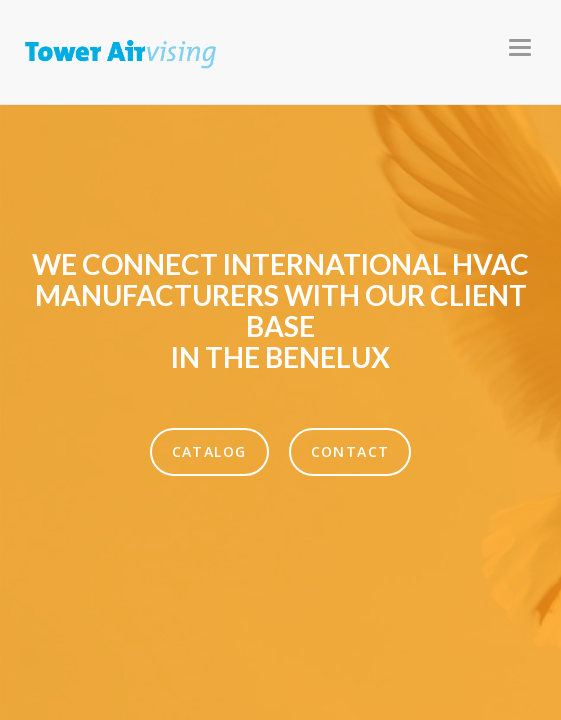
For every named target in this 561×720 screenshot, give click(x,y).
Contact (350, 451)
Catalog (209, 451)
